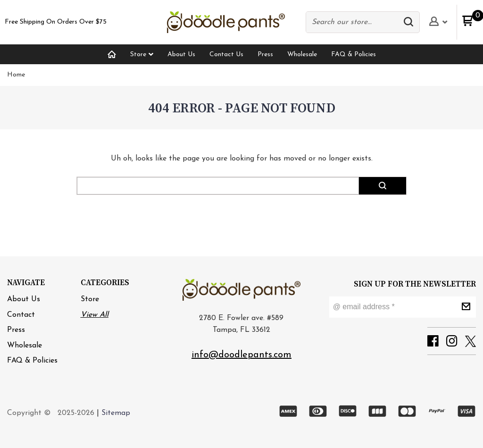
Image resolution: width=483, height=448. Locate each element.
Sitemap (116, 413)
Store (90, 299)
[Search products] (354, 22)
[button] (410, 22)
